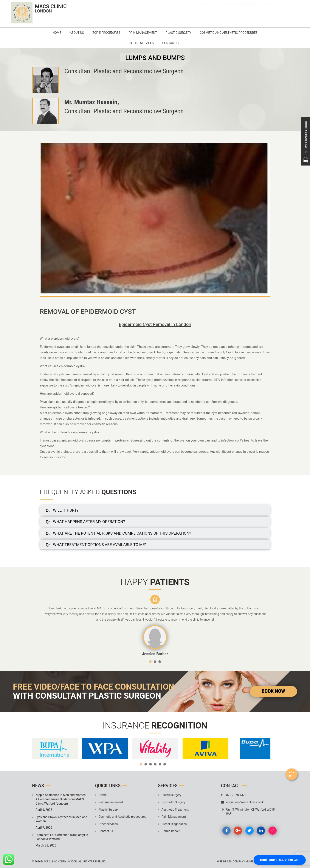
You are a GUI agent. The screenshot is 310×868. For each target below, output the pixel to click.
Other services (142, 43)
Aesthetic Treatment (175, 810)
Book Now (273, 691)
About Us (77, 33)
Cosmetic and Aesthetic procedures (229, 33)
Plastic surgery (171, 795)
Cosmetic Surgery (173, 802)
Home (57, 33)
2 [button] (155, 662)
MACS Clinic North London (59, 862)
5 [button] (160, 764)
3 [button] (160, 662)
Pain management (143, 33)
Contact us (171, 43)
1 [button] (150, 662)
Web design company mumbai (237, 862)
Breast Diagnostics (174, 824)
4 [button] (155, 764)
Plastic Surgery (178, 33)
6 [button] (165, 764)
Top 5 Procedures (106, 33)
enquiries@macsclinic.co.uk (156, 16)
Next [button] (270, 626)
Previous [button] (40, 626)
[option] (155, 626)
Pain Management (174, 817)
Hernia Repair (170, 831)
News (38, 786)
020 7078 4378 (153, 10)
